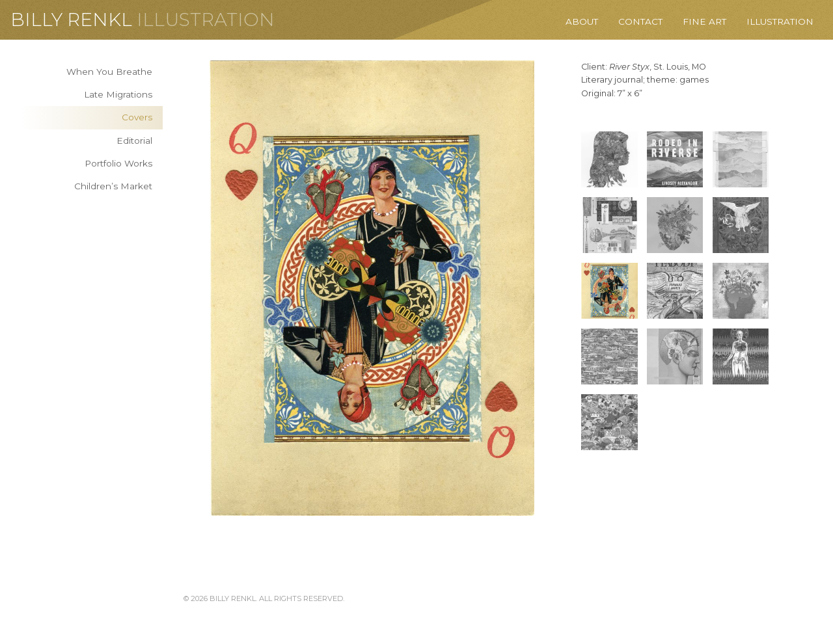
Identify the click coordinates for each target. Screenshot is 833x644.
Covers (137, 117)
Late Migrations (118, 94)
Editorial (134, 141)
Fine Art (704, 21)
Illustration (206, 20)
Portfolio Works (118, 163)
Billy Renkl (71, 20)
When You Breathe (109, 72)
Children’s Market (113, 186)
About (582, 21)
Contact (640, 21)
